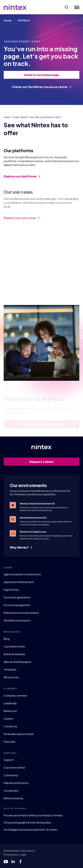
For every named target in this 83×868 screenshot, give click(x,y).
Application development (19, 582)
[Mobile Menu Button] (76, 7)
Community (11, 775)
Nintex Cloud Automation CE (37, 504)
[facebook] (20, 862)
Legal (23, 855)
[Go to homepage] (15, 7)
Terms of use (27, 851)
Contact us (10, 726)
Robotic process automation (21, 613)
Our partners (11, 791)
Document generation (17, 597)
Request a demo (52, 462)
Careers (8, 719)
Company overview (15, 695)
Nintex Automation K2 (33, 518)
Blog (7, 639)
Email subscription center (19, 734)
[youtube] (6, 862)
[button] (66, 7)
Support (9, 760)
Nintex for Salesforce (33, 532)
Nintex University (14, 798)
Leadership (10, 703)
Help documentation (16, 783)
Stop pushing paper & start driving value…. (29, 822)
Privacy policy (11, 855)
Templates (10, 669)
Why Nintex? (21, 547)
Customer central (14, 767)
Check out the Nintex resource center (41, 89)
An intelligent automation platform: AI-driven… (31, 830)
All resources (11, 677)
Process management (17, 605)
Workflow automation (17, 620)
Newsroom (10, 711)
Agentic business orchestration (22, 574)
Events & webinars (14, 654)
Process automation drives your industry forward (33, 815)
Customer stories (14, 646)
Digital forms (11, 590)
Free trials (9, 742)
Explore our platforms (22, 178)
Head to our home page (50, 75)
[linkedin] (13, 862)
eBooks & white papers (18, 662)
